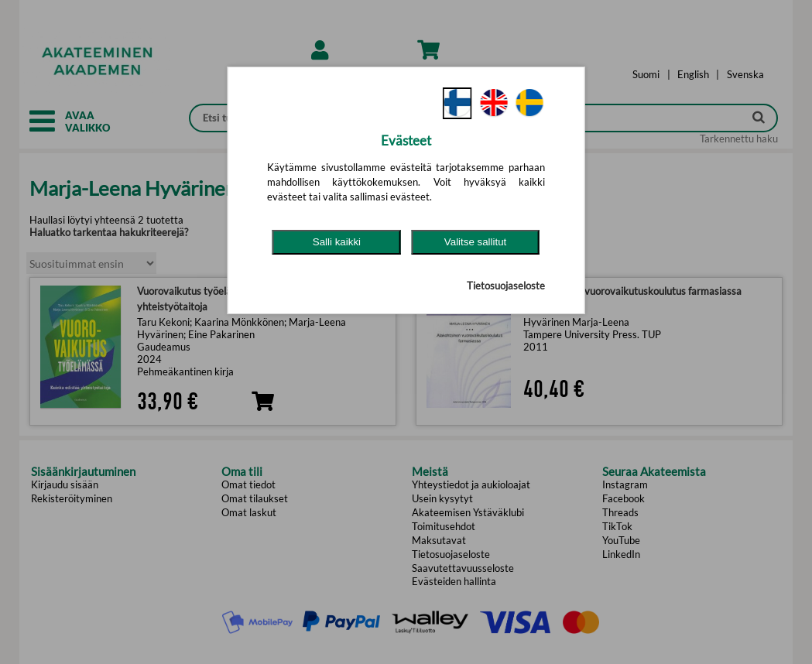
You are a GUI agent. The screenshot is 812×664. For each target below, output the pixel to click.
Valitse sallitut (476, 242)
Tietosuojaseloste (506, 286)
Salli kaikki (337, 242)
